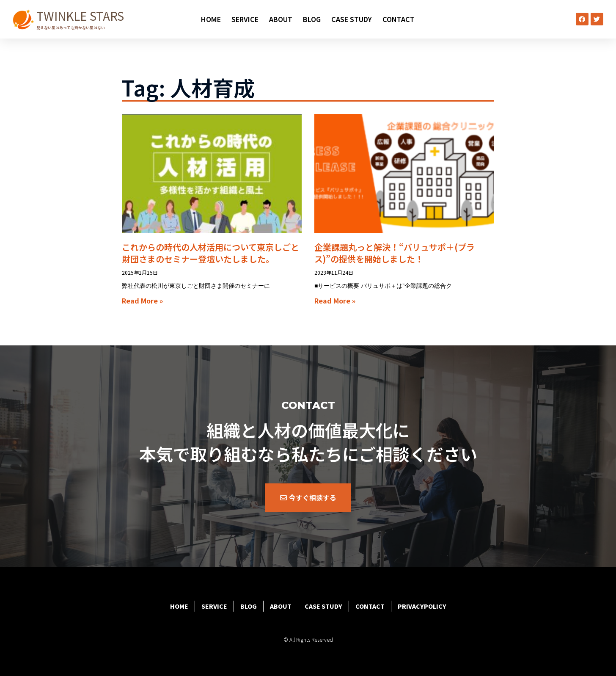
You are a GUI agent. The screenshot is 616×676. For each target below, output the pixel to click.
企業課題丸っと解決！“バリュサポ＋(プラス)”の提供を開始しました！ (395, 253)
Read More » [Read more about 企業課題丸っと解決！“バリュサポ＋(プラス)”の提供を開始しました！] (335, 301)
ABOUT (281, 19)
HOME (211, 19)
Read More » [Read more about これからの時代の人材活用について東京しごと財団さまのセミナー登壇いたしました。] (142, 301)
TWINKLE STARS (80, 16)
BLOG (312, 19)
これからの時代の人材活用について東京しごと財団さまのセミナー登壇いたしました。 (210, 253)
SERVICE (245, 19)
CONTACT (399, 19)
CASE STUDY (352, 19)
